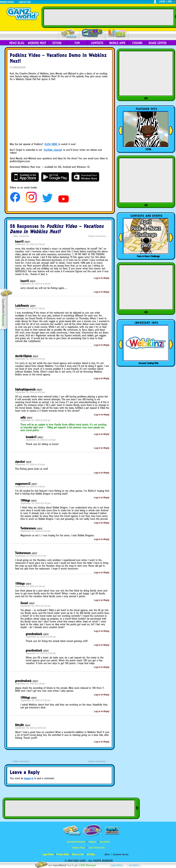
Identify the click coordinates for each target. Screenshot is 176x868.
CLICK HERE (51, 144)
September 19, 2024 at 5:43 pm (35, 503)
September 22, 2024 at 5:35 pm (35, 284)
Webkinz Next (37, 43)
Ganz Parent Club (97, 848)
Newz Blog (17, 43)
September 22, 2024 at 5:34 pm (30, 244)
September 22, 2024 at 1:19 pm (41, 440)
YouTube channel (53, 150)
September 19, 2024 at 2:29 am (30, 684)
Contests (97, 43)
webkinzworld (19, 67)
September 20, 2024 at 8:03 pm (30, 392)
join (170, 2)
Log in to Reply (102, 278)
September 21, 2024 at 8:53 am (35, 420)
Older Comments (20, 236)
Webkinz (92, 842)
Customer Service (121, 854)
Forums (137, 43)
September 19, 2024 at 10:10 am (31, 556)
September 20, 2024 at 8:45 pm (41, 637)
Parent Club (117, 33)
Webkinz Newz (92, 33)
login (162, 2)
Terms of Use (78, 854)
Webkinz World (7, 2)
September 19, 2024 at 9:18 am (35, 606)
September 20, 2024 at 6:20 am (35, 531)
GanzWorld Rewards (76, 842)
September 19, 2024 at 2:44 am (30, 586)
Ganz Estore (25, 2)
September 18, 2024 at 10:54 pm (31, 728)
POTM (148, 149)
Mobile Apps (117, 43)
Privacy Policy (63, 854)
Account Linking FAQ (148, 363)
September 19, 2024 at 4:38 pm (30, 487)
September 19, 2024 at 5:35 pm (35, 700)
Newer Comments (98, 236)
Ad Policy (91, 854)
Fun (77, 43)
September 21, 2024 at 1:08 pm (30, 308)
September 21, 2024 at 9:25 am (30, 359)
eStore (57, 43)
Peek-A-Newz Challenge (148, 256)
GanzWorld (105, 842)
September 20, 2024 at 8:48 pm (41, 653)
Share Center (158, 43)
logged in (29, 778)
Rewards (69, 33)
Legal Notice (48, 854)
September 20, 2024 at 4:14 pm (30, 465)
